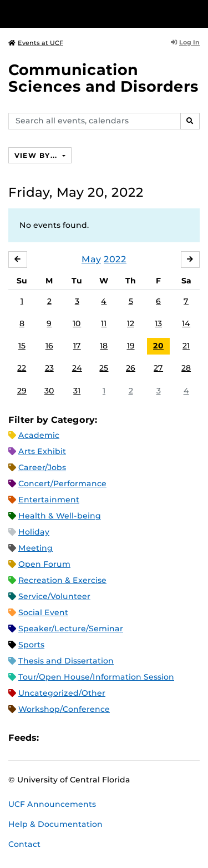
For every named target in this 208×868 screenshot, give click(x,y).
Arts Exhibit (42, 451)
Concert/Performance (62, 483)
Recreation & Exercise (62, 580)
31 (77, 391)
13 (158, 323)
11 (104, 323)
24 (77, 368)
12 (131, 323)
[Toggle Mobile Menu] (197, 13)
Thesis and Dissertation (66, 661)
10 (77, 323)
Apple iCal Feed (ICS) (53, 738)
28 (186, 368)
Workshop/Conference (64, 709)
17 (77, 346)
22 (22, 368)
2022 (115, 259)
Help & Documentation (55, 824)
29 (22, 391)
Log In (185, 42)
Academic (39, 435)
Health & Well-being (60, 516)
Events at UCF (36, 43)
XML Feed (110, 738)
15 (22, 346)
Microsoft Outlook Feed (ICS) (72, 738)
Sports (31, 645)
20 (158, 346)
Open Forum (44, 564)
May (91, 259)
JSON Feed (129, 738)
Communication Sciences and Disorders (103, 78)
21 (186, 346)
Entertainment (49, 500)
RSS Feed (91, 738)
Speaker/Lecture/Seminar (71, 628)
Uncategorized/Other (62, 693)
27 (158, 368)
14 (186, 323)
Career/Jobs (42, 467)
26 (131, 368)
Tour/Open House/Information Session (96, 677)
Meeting (35, 548)
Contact (24, 844)
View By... (37, 155)
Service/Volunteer (54, 596)
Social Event (43, 612)
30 (49, 391)
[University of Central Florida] (84, 14)
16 (49, 346)
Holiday (34, 532)
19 (131, 346)
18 (104, 346)
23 (49, 368)
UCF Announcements (52, 804)
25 (104, 368)
